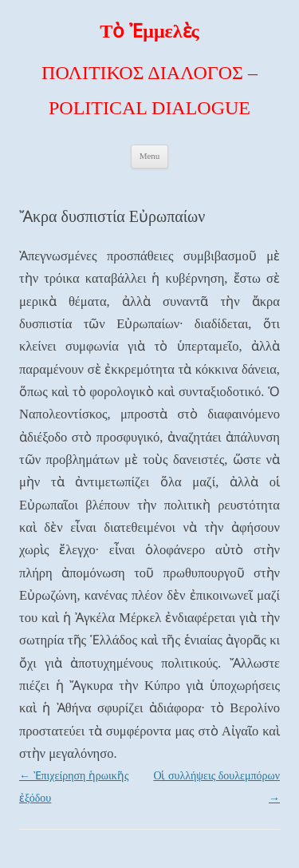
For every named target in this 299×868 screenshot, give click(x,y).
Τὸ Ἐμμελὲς (149, 31)
